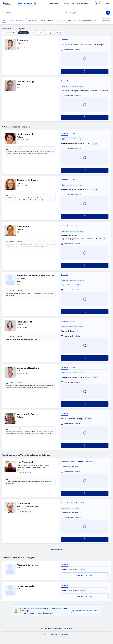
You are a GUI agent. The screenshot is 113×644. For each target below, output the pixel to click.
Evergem (50, 33)
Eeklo (33, 33)
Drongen (60, 33)
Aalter (41, 33)
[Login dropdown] (98, 4)
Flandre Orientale (10, 33)
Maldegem (23, 33)
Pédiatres (53, 634)
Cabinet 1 (64, 40)
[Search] (108, 13)
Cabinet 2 (73, 133)
